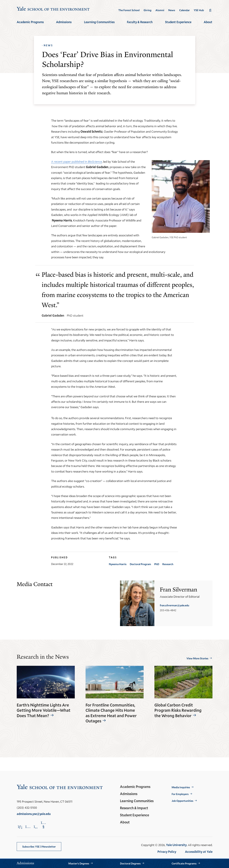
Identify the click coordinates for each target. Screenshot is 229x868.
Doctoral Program (140, 564)
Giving (147, 10)
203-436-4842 (168, 610)
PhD (157, 564)
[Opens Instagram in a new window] (28, 827)
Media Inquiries (181, 787)
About (208, 22)
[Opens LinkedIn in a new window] (20, 827)
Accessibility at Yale (199, 852)
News (172, 10)
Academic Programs (30, 22)
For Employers (180, 794)
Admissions (64, 22)
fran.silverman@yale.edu (174, 605)
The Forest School (129, 10)
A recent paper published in (77, 162)
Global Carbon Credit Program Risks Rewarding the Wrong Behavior (178, 710)
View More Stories (197, 658)
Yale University (176, 845)
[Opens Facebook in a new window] (36, 827)
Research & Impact (134, 808)
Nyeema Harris (118, 564)
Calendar (184, 10)
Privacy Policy (167, 852)
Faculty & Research (140, 22)
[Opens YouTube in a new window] (44, 825)
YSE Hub (199, 10)
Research (168, 564)
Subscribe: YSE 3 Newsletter (39, 846)
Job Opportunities (183, 801)
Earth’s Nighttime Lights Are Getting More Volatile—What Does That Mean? (44, 710)
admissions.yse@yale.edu (34, 814)
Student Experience (178, 22)
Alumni (160, 10)
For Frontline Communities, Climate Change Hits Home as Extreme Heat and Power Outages (111, 713)
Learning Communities (99, 22)
